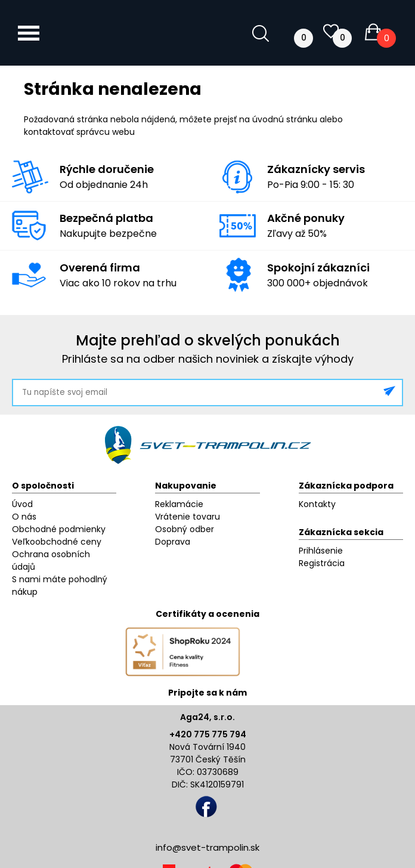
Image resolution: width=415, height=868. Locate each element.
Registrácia (322, 563)
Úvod (22, 504)
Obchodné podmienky (59, 529)
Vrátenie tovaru (188, 517)
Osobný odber (185, 529)
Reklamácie (179, 504)
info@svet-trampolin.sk (207, 847)
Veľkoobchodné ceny (57, 542)
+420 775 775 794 (208, 734)
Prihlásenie (321, 551)
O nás (24, 517)
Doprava (173, 542)
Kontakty (317, 504)
